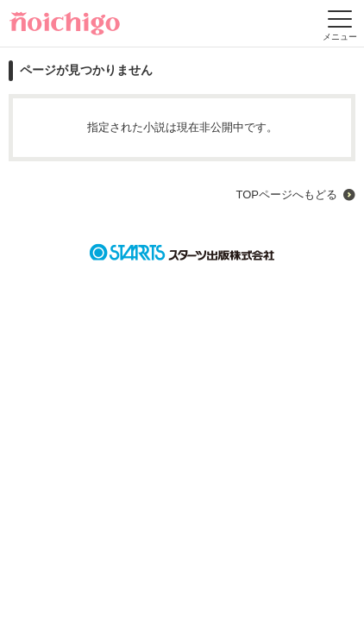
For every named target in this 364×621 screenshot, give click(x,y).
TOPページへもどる (287, 194)
